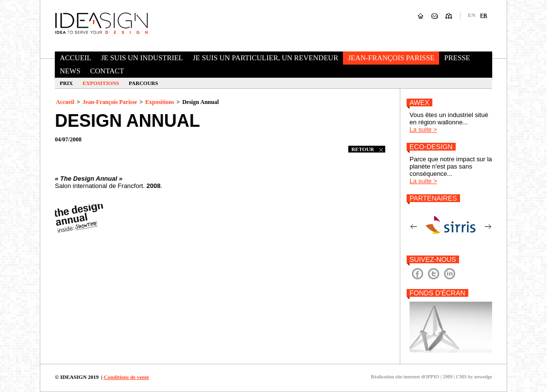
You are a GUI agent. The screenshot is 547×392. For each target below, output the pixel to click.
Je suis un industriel (142, 58)
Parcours (143, 83)
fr (484, 15)
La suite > (423, 129)
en (471, 15)
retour (367, 149)
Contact (107, 71)
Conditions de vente (127, 377)
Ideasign (101, 23)
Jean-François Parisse (391, 58)
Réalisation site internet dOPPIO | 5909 (411, 377)
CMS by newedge (474, 377)
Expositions (101, 83)
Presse (457, 58)
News (70, 71)
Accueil (76, 58)
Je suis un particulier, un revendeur (265, 58)
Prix (66, 83)
